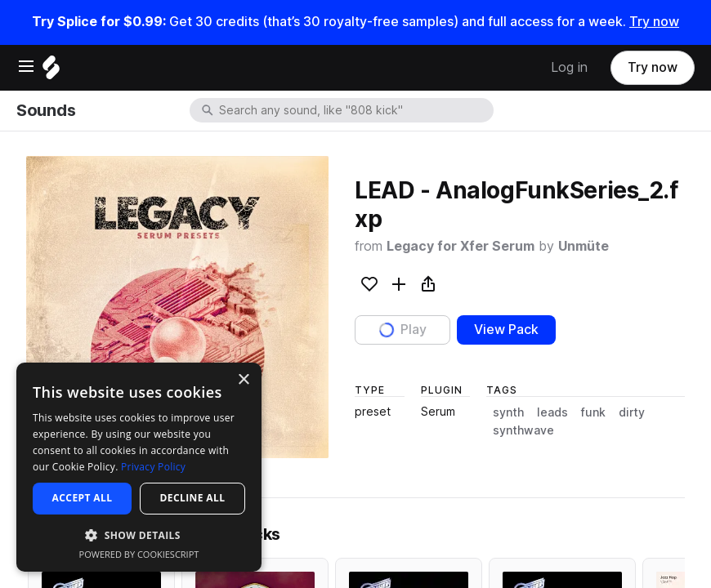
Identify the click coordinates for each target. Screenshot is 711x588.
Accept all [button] (83, 498)
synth (508, 412)
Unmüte (584, 246)
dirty (632, 412)
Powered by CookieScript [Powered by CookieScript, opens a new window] (139, 554)
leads (552, 412)
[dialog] (139, 467)
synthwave (523, 430)
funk (593, 412)
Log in (569, 67)
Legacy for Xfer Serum (461, 246)
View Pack (506, 330)
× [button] (243, 380)
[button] (139, 535)
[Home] (51, 71)
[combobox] (355, 110)
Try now (654, 22)
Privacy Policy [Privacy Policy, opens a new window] (153, 467)
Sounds (46, 110)
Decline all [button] (193, 498)
